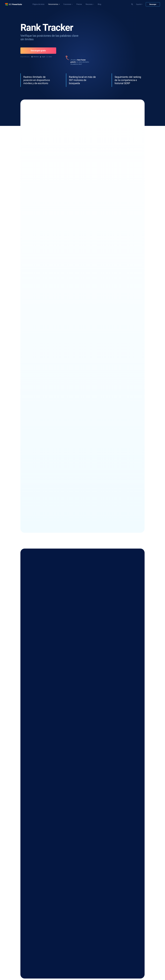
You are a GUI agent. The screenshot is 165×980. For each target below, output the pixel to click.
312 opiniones (69, 149)
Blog (99, 4)
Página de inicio (38, 4)
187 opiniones (119, 149)
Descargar (153, 4)
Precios (79, 4)
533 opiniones (43, 149)
